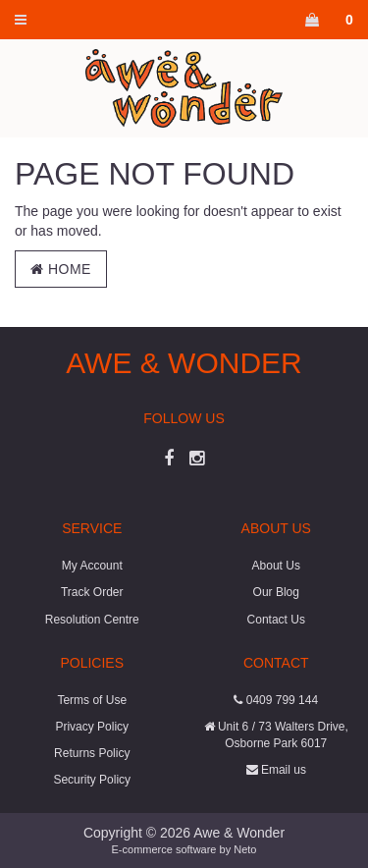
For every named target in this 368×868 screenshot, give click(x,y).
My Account (92, 566)
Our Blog (276, 592)
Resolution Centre (92, 620)
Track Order (92, 592)
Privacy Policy (92, 727)
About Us (276, 566)
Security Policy (92, 780)
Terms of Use (92, 700)
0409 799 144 (276, 700)
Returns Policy (92, 753)
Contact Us (276, 620)
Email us (276, 770)
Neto (245, 849)
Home (61, 269)
